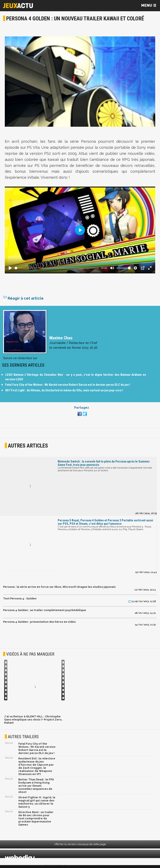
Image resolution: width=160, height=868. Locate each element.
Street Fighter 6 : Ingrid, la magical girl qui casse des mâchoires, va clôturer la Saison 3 (37, 802)
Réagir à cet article (23, 298)
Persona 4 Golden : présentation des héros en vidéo (39, 622)
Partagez (82, 408)
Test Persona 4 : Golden (20, 598)
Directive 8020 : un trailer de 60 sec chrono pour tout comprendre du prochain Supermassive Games (36, 818)
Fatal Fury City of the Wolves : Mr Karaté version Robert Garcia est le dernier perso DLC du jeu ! (68, 385)
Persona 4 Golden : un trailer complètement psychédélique (45, 610)
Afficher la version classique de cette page (80, 844)
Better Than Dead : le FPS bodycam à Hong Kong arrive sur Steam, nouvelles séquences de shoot (36, 786)
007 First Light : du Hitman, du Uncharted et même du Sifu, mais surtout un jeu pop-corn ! (64, 390)
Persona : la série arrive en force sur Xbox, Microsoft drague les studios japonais (59, 587)
